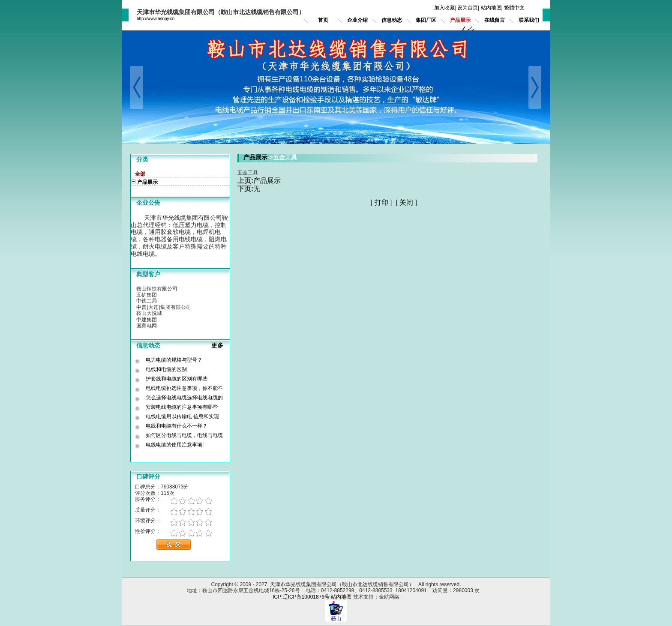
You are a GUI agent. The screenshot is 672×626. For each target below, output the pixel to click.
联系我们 (529, 20)
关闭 (406, 202)
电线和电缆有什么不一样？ (177, 426)
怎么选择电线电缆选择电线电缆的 (184, 398)
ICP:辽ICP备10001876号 (301, 597)
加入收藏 (444, 8)
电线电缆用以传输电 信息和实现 (182, 416)
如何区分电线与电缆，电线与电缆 (184, 435)
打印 (381, 202)
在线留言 (495, 20)
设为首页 (468, 8)
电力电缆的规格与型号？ (174, 360)
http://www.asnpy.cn (156, 19)
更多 (221, 345)
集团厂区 (426, 20)
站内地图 (491, 8)
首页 (323, 20)
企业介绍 (357, 20)
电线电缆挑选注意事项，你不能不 (184, 388)
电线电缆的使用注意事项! (175, 445)
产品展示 (460, 20)
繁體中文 (514, 8)
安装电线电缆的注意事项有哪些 (182, 407)
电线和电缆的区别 (166, 369)
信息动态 (392, 20)
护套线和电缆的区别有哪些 (177, 379)
